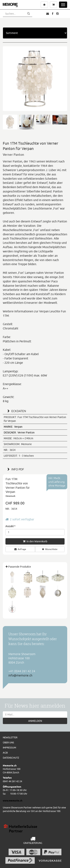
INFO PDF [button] (15, 469)
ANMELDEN (35, 721)
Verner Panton (19, 433)
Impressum (9, 748)
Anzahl (10, 526)
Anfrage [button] (20, 549)
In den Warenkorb (35, 541)
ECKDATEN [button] (16, 411)
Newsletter (10, 737)
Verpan (13, 427)
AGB (5, 753)
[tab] (35, 411)
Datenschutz (11, 758)
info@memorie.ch (20, 675)
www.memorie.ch (13, 801)
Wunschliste (50, 549)
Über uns (8, 742)
